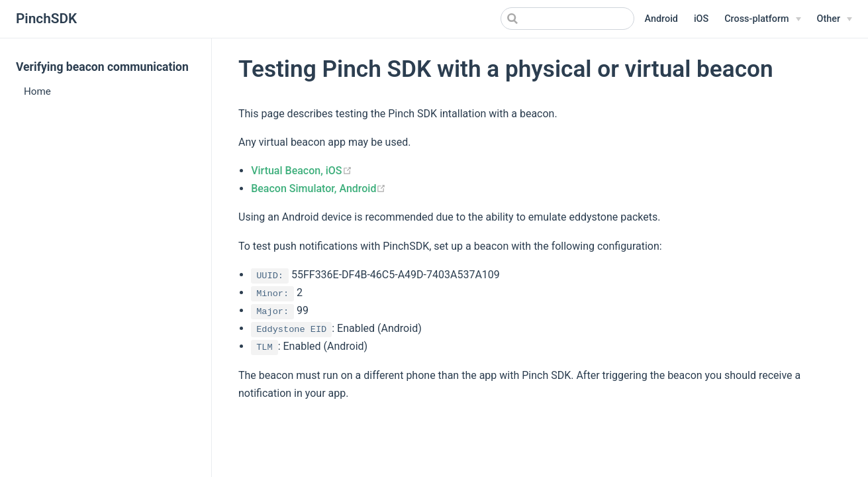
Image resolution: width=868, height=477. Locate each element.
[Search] (567, 19)
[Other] (835, 19)
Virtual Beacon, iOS (301, 171)
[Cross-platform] (762, 19)
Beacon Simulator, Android (318, 188)
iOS (701, 19)
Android (661, 19)
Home (37, 91)
